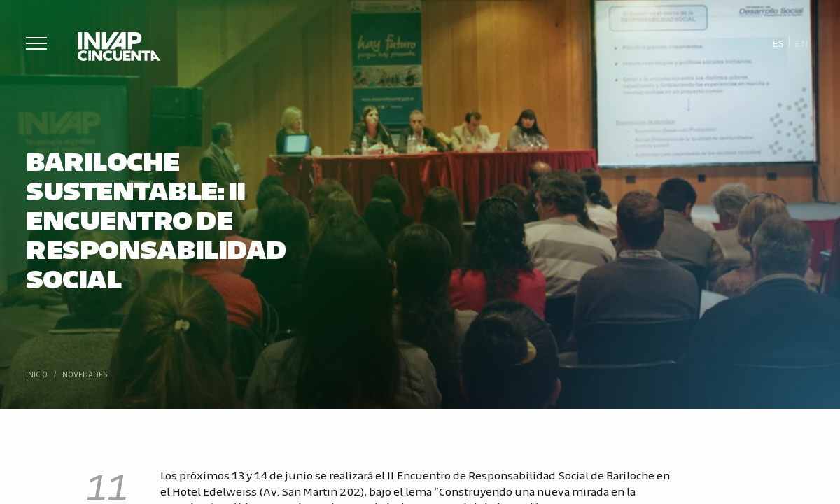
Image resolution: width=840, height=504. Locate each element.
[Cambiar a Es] (778, 42)
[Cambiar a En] (801, 42)
